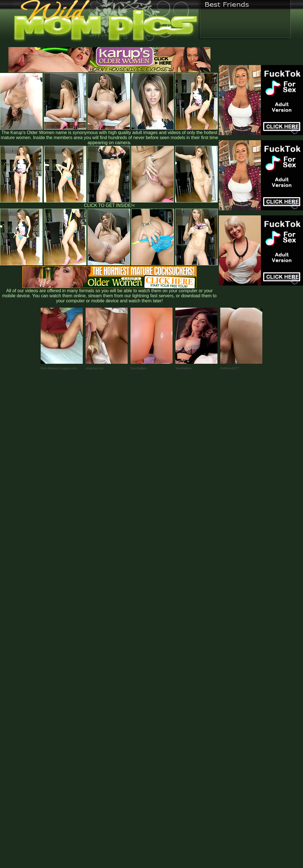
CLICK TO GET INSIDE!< (109, 205)
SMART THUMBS (161, 751)
